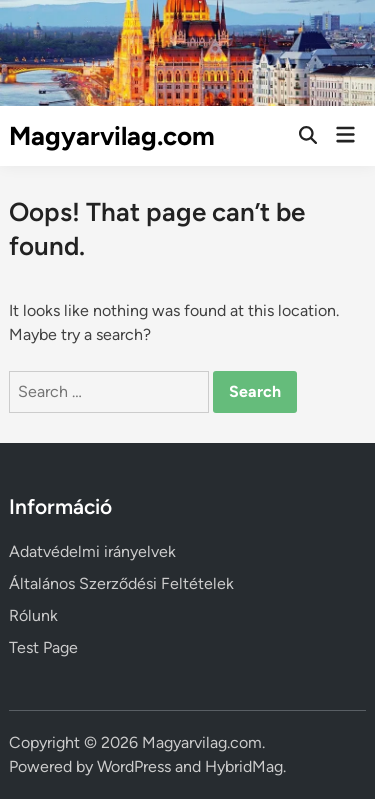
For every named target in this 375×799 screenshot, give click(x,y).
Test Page (43, 647)
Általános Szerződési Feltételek (121, 583)
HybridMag (244, 766)
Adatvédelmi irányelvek (92, 551)
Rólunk (33, 615)
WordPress (134, 766)
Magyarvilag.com (112, 136)
